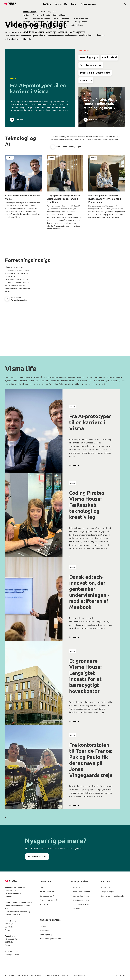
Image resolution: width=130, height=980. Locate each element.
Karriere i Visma (107, 888)
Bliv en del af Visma (47, 900)
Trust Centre (66, 976)
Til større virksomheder (80, 896)
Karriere (26, 15)
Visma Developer (80, 976)
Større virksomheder (61, 18)
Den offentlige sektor (81, 18)
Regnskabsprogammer (47, 32)
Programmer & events (41, 15)
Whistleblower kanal (52, 976)
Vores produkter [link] (61, 4)
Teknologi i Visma (47, 892)
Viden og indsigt (30, 12)
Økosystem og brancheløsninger (80, 35)
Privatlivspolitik (23, 976)
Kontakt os (44, 904)
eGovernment (39, 22)
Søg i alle (52, 12)
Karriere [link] (74, 4)
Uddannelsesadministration (58, 22)
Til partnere (100, 35)
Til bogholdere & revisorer (81, 904)
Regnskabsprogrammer (42, 25)
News (25, 28)
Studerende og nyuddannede (112, 896)
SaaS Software (29, 32)
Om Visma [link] (47, 4)
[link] (88, 4)
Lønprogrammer (61, 25)
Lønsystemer (64, 32)
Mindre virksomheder (42, 18)
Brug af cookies (36, 976)
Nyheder (43, 926)
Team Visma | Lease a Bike (51, 939)
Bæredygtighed (46, 896)
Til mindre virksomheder (80, 892)
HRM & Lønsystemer (56, 35)
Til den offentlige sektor (80, 900)
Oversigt (26, 18)
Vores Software (76, 888)
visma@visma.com (12, 951)
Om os (42, 888)
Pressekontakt (37, 28)
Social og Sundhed (80, 22)
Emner (42, 12)
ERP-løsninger (39, 35)
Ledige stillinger (59, 15)
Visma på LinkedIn (12, 955)
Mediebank (50, 28)
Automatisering (77, 25)
